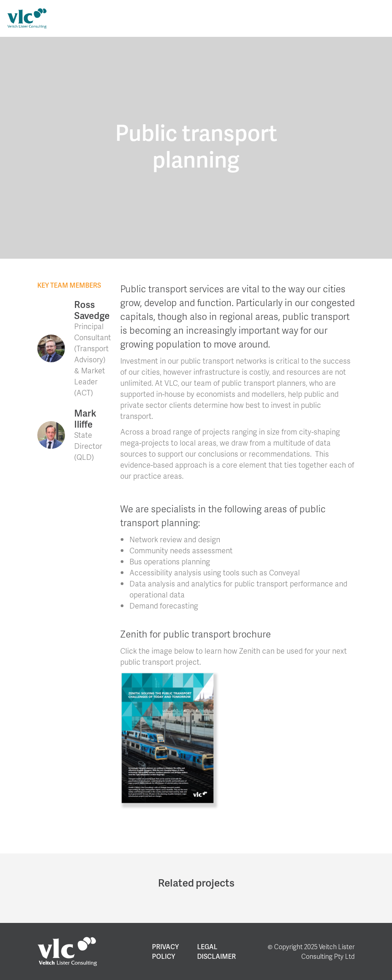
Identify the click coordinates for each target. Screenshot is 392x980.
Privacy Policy (165, 951)
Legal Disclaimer (216, 951)
